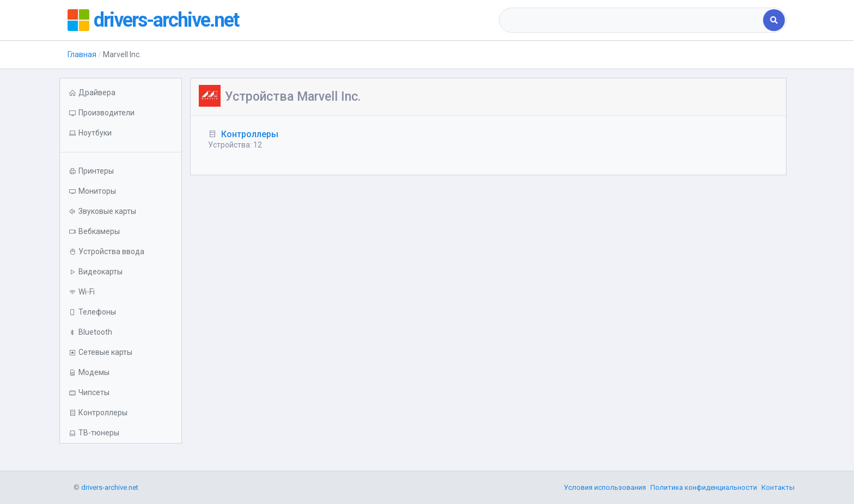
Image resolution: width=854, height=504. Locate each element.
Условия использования (605, 487)
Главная (82, 54)
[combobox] (632, 20)
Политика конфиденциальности (704, 487)
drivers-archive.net (166, 20)
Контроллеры (250, 134)
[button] (121, 133)
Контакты (778, 487)
